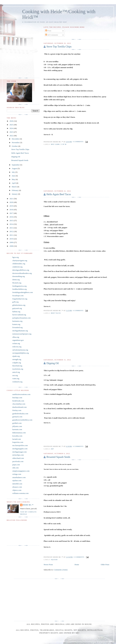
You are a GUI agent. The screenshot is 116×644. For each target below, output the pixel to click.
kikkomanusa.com (19, 433)
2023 (12, 132)
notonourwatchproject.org (22, 334)
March (14, 187)
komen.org (16, 324)
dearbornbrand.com (19, 407)
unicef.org (16, 372)
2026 (12, 121)
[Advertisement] (76, 168)
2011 (12, 235)
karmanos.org (17, 321)
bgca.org (16, 257)
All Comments (52, 35)
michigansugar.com (19, 452)
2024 (12, 128)
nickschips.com (18, 455)
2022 (12, 136)
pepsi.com (16, 465)
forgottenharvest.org (20, 299)
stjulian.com (17, 480)
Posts (48, 31)
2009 (12, 242)
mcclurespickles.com (20, 445)
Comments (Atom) (61, 570)
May (14, 179)
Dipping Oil (53, 363)
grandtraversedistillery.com (22, 420)
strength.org (17, 359)
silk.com (15, 468)
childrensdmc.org (19, 264)
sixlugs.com (17, 474)
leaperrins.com (18, 442)
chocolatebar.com (19, 404)
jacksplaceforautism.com (22, 318)
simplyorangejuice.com (21, 471)
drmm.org (16, 280)
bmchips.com (17, 398)
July (14, 172)
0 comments (78, 142)
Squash (54, 560)
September (16, 165)
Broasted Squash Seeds (58, 457)
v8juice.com (17, 490)
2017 (12, 213)
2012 (12, 231)
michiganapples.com (20, 449)
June (14, 176)
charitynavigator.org (20, 260)
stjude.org (16, 356)
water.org (16, 378)
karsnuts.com (17, 429)
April (14, 183)
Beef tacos (56, 313)
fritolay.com (17, 410)
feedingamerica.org (19, 286)
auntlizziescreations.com (21, 394)
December (16, 139)
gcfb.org (15, 302)
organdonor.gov (18, 340)
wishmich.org (17, 382)
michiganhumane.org (20, 331)
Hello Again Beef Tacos (59, 194)
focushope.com (18, 296)
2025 (12, 125)
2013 (12, 228)
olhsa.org (16, 337)
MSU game (55, 144)
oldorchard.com (18, 458)
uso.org (15, 375)
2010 (12, 239)
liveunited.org (17, 327)
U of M (64, 144)
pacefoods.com (18, 461)
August (15, 168)
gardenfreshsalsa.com (20, 414)
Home (77, 565)
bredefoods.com (18, 401)
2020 (12, 202)
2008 (12, 246)
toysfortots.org (18, 369)
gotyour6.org (17, 308)
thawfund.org (17, 366)
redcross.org (17, 347)
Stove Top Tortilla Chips (59, 47)
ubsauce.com (17, 487)
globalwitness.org (19, 305)
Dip (52, 449)
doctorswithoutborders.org (22, 273)
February (15, 190)
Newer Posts (48, 565)
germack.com (17, 417)
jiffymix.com (17, 426)
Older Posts (105, 565)
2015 (12, 220)
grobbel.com (17, 423)
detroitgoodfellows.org (21, 270)
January (15, 194)
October (15, 146)
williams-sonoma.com (20, 493)
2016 (12, 217)
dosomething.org (19, 276)
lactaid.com (17, 439)
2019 (12, 206)
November (16, 142)
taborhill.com (17, 484)
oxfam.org (16, 343)
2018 (12, 210)
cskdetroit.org (17, 267)
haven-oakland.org (19, 315)
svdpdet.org (17, 363)
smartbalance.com (19, 477)
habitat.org (16, 312)
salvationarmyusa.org (20, 350)
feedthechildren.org (19, 289)
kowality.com (17, 436)
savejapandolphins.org (21, 353)
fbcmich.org (17, 283)
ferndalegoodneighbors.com (23, 292)
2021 (12, 199)
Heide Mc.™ (28, 505)
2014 (12, 224)
